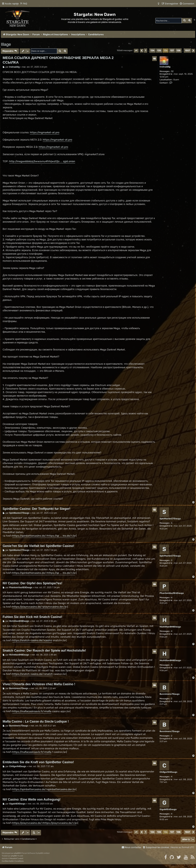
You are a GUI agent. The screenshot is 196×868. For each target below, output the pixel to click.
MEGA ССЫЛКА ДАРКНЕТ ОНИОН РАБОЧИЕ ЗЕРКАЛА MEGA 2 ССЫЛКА (58, 60)
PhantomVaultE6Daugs (172, 593)
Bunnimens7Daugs (170, 694)
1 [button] (146, 50)
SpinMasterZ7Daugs (170, 519)
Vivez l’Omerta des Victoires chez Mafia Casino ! (39, 684)
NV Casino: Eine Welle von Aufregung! (32, 799)
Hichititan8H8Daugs (170, 627)
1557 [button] (187, 50)
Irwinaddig (165, 67)
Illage (6, 44)
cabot (21, 858)
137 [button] (172, 50)
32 (172, 71)
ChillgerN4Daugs (168, 772)
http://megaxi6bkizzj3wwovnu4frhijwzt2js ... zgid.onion (42, 161)
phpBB (17, 853)
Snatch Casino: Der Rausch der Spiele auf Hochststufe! (44, 651)
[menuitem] (23, 4)
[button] (136, 51)
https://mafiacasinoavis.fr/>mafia (32, 711)
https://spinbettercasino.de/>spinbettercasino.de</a (43, 789)
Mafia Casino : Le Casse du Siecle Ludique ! (36, 721)
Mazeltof (14, 858)
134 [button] (152, 50)
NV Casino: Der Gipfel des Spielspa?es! (32, 583)
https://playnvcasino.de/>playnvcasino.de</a (39, 607)
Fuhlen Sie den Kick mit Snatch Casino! (32, 617)
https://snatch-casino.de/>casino (32, 640)
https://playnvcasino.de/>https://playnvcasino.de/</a (44, 823)
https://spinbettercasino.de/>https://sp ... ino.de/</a (44, 536)
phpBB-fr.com (17, 856)
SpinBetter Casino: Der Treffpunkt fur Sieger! (37, 509)
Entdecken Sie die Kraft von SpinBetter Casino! (38, 762)
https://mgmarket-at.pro (45, 133)
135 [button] (159, 50)
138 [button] (178, 50)
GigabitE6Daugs (168, 809)
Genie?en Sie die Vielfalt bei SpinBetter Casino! (38, 546)
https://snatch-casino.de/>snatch (33, 674)
